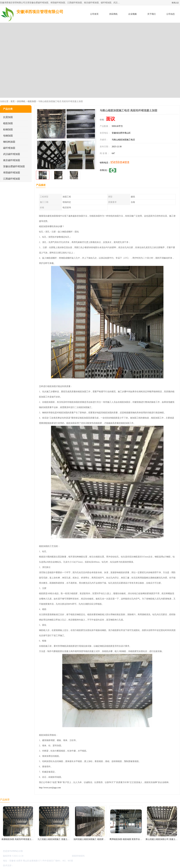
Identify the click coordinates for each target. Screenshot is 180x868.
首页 (13, 101)
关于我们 (151, 14)
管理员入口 (39, 866)
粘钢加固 (8, 129)
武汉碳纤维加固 (12, 154)
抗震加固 (8, 117)
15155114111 (120, 162)
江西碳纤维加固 (12, 179)
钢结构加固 (9, 142)
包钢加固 (8, 136)
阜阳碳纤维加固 (12, 173)
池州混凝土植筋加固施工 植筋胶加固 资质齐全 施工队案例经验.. (103, 839)
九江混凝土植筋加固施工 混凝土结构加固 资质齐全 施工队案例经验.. (69, 839)
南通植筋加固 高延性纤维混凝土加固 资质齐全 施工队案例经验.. (31, 839)
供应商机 (113, 14)
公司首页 (94, 14)
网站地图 (49, 866)
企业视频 (132, 14)
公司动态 (171, 14)
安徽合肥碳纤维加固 (14, 166)
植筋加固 (32, 101)
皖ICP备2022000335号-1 (35, 856)
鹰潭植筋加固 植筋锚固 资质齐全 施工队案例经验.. (133, 839)
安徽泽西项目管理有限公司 (59, 856)
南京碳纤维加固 (12, 160)
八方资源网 (19, 866)
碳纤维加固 (9, 148)
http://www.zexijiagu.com (50, 788)
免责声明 (29, 866)
